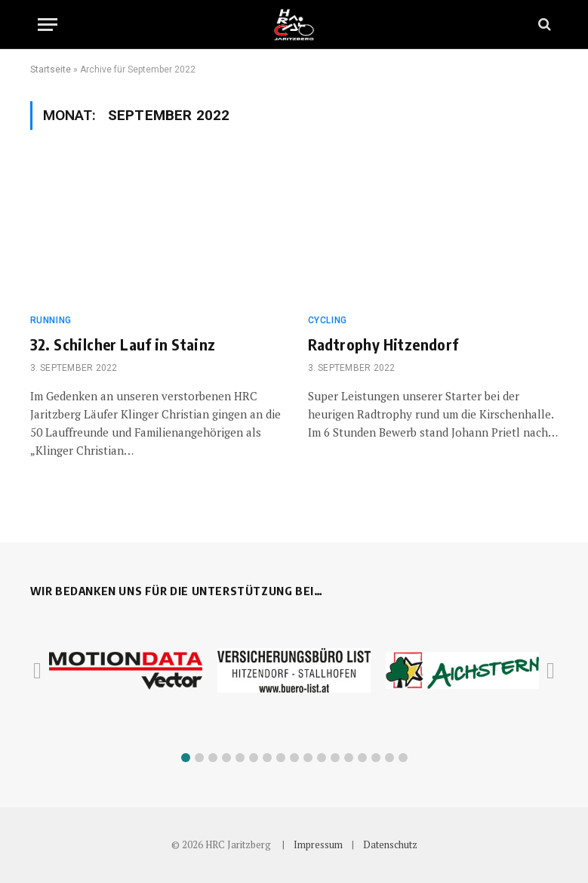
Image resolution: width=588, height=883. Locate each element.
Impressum (318, 844)
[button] (186, 758)
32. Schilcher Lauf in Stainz (123, 344)
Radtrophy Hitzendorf (383, 344)
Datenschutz (390, 844)
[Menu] (48, 25)
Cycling (328, 320)
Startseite (51, 69)
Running (51, 320)
